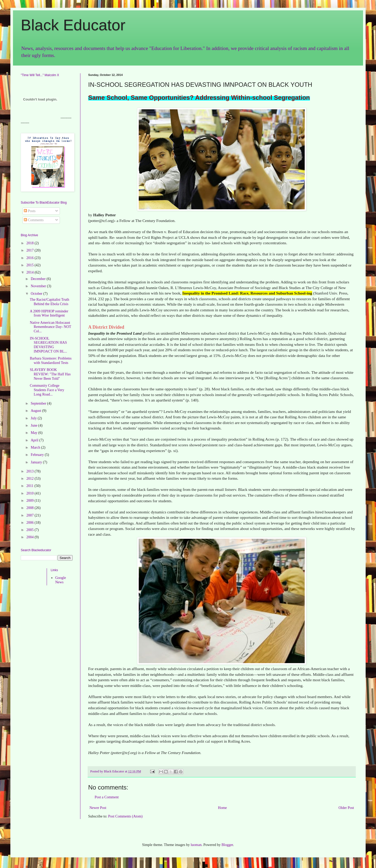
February (38, 455)
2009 (31, 501)
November (39, 286)
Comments (34, 220)
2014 (31, 272)
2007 (31, 515)
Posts (30, 211)
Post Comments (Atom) (125, 816)
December (39, 279)
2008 (31, 508)
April (35, 440)
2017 (31, 250)
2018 (31, 243)
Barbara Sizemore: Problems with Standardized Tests (51, 361)
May (34, 433)
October (37, 294)
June (34, 425)
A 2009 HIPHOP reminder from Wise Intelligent (49, 313)
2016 (31, 258)
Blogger (227, 845)
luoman (196, 845)
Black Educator (73, 25)
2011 (30, 486)
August (36, 411)
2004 (31, 537)
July (34, 418)
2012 (31, 479)
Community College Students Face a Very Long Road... (47, 390)
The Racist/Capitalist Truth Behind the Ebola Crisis (50, 302)
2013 (31, 471)
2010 (31, 493)
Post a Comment (107, 797)
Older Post (346, 808)
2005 (31, 530)
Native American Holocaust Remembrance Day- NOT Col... (50, 327)
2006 (31, 523)
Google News (61, 580)
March (36, 447)
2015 (31, 265)
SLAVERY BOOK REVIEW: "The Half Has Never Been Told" (50, 374)
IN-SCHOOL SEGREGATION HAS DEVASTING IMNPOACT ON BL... (48, 345)
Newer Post (98, 808)
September (39, 403)
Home (222, 808)
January (37, 462)
